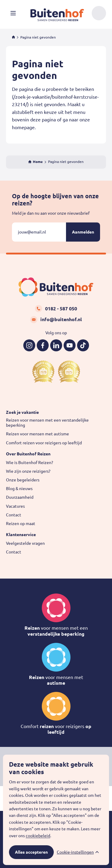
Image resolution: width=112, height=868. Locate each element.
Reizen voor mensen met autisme (37, 434)
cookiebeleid (38, 836)
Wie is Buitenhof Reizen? (30, 463)
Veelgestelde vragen (25, 543)
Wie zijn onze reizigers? (28, 471)
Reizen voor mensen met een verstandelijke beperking (47, 423)
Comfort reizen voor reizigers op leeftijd (44, 443)
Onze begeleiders (23, 480)
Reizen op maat (21, 524)
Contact (14, 515)
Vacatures (15, 506)
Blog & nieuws (19, 489)
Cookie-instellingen (75, 852)
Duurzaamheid (20, 497)
